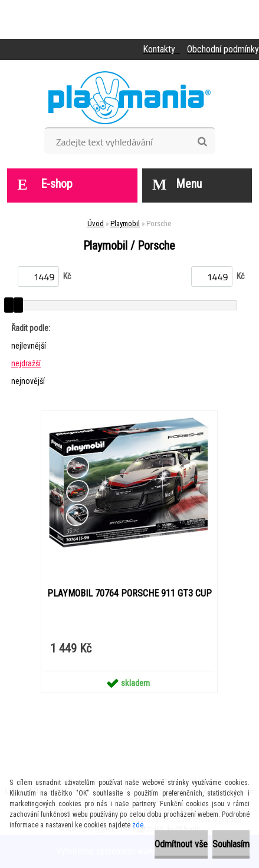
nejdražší (26, 363)
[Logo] (129, 98)
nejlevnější (29, 346)
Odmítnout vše (181, 844)
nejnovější (28, 381)
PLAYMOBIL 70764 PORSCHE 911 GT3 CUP (129, 593)
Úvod (96, 223)
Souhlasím (231, 844)
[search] (202, 142)
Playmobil (125, 223)
